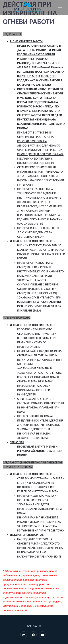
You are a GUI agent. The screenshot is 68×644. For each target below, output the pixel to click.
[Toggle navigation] (60, 7)
